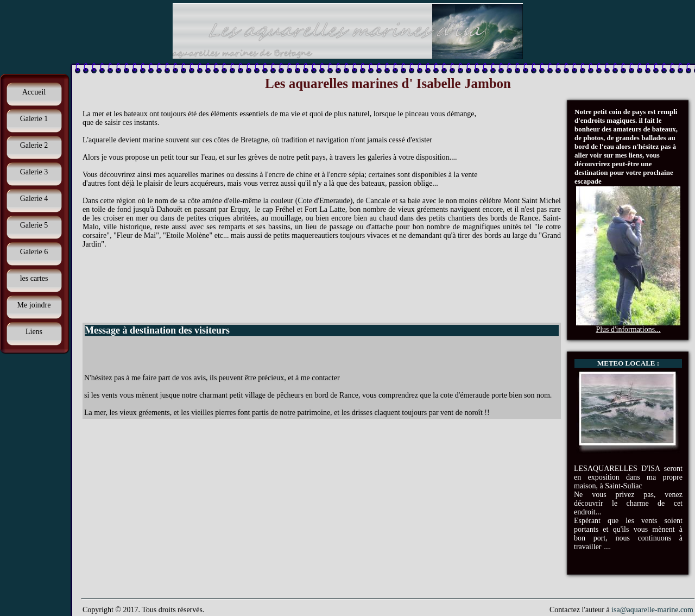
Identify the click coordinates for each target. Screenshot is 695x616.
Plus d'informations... (628, 329)
